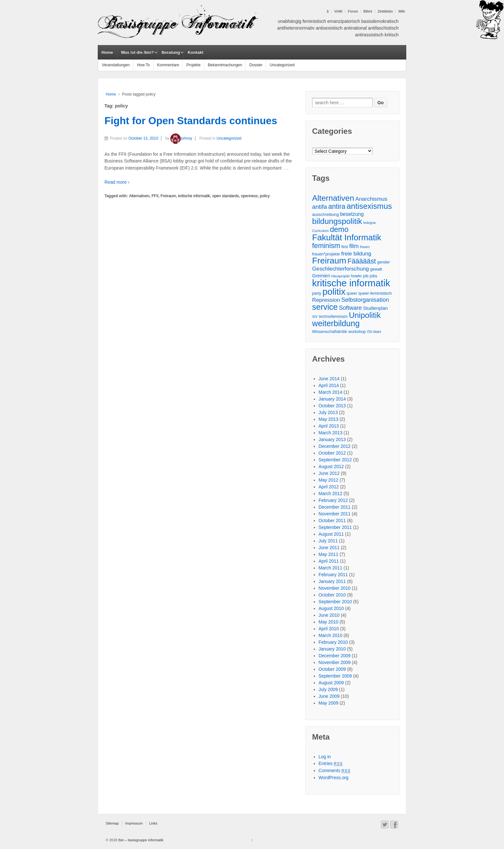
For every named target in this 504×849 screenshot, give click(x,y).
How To (143, 65)
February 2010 (333, 642)
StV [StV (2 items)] (315, 317)
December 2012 (335, 446)
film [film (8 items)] (354, 246)
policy (265, 196)
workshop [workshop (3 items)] (357, 332)
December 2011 (335, 507)
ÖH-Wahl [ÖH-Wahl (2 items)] (374, 332)
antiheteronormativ (296, 28)
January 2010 (332, 649)
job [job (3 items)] (366, 276)
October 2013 (332, 406)
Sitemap (112, 823)
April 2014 (329, 385)
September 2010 (335, 602)
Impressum (134, 823)
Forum (353, 11)
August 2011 (331, 534)
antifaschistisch (383, 28)
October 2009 (332, 669)
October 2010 (332, 595)
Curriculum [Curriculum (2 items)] (320, 231)
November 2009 (335, 662)
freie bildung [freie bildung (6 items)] (356, 254)
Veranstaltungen (116, 65)
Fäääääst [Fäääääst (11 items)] (362, 261)
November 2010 (335, 588)
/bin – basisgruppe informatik (140, 840)
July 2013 (328, 412)
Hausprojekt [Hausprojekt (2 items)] (341, 276)
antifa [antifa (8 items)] (319, 207)
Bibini (368, 11)
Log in (325, 757)
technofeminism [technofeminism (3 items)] (333, 316)
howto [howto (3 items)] (356, 276)
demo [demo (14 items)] (339, 230)
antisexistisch (329, 28)
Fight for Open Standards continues (191, 121)
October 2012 (332, 453)
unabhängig (289, 21)
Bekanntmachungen (225, 65)
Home (107, 52)
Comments (335, 771)
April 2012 (329, 487)
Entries (331, 763)
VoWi (338, 11)
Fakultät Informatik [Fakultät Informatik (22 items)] (347, 238)
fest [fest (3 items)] (345, 247)
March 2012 (330, 494)
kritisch (392, 35)
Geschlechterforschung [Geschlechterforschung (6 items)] (341, 269)
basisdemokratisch (380, 21)
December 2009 (335, 656)
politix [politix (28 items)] (334, 292)
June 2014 (329, 379)
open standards (225, 196)
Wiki (402, 11)
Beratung (171, 52)
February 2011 (333, 575)
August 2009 (331, 683)
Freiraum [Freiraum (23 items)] (329, 261)
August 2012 (331, 466)
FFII (155, 196)
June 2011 (329, 548)
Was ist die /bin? (137, 52)
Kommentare (168, 65)
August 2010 (331, 608)
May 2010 (328, 622)
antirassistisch (369, 35)
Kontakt (195, 52)
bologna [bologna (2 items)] (369, 223)
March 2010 (330, 635)
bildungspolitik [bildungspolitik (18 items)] (337, 221)
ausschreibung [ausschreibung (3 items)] (325, 214)
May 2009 (328, 703)
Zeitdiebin (385, 11)
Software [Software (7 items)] (350, 308)
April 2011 (329, 561)
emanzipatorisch (344, 21)
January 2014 (332, 399)
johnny (181, 138)
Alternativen (139, 196)
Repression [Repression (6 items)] (326, 300)
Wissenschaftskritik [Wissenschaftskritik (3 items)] (330, 332)
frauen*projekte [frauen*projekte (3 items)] (326, 254)
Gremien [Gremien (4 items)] (321, 276)
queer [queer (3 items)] (352, 293)
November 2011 (335, 514)
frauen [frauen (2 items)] (365, 247)
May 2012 (328, 480)
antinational (355, 28)
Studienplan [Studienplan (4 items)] (376, 308)
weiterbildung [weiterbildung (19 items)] (336, 323)
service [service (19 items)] (325, 307)
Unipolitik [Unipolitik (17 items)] (365, 315)
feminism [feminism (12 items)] (326, 246)
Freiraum (168, 196)
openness (249, 196)
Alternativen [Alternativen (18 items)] (333, 198)
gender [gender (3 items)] (383, 262)
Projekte (194, 65)
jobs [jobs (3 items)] (373, 276)
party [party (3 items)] (317, 293)
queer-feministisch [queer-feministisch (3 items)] (375, 293)
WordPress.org (333, 778)
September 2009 (335, 676)
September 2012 (335, 460)
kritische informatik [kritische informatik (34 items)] (351, 283)
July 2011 (328, 541)
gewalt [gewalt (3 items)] (376, 269)
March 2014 (330, 392)
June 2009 (329, 696)
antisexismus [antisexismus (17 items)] (369, 206)
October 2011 (332, 521)
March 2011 (330, 568)
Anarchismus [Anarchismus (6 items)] (371, 199)
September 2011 (335, 527)
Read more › (117, 182)
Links (153, 823)
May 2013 (328, 419)
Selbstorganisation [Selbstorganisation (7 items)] (365, 300)
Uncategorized (282, 65)
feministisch (314, 21)
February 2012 (333, 500)
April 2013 (329, 426)
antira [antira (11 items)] (337, 206)
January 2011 (332, 581)
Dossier (256, 65)
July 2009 (328, 689)
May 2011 (328, 554)
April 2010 (329, 629)
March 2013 (330, 433)
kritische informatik (194, 196)
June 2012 (329, 473)
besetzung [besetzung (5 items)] (352, 214)
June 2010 (329, 615)
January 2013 (332, 439)
